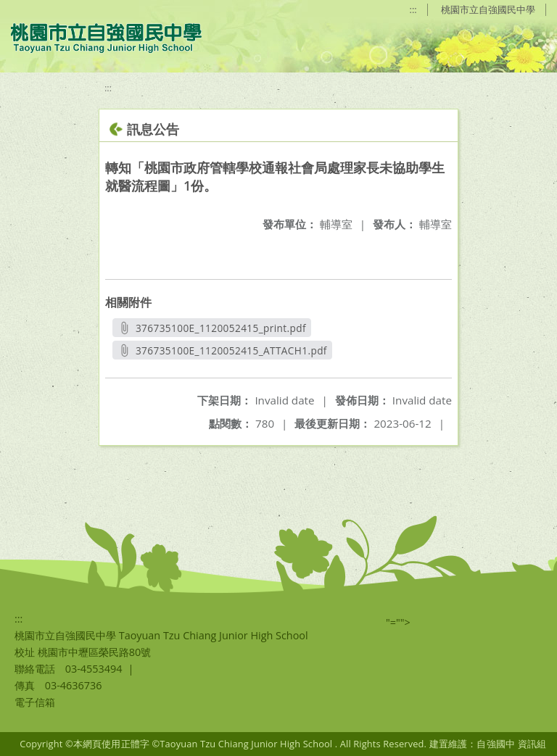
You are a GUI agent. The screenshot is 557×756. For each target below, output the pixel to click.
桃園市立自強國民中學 (488, 9)
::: (413, 9)
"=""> (398, 622)
